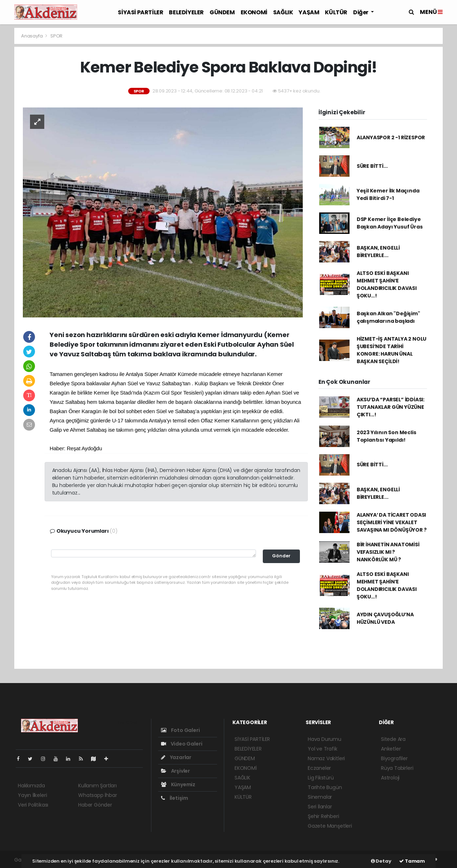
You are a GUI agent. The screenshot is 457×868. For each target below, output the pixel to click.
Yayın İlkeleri (32, 795)
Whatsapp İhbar (97, 795)
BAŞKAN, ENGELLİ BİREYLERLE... (378, 252)
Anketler (391, 749)
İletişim (175, 798)
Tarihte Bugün (325, 787)
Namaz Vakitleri (326, 758)
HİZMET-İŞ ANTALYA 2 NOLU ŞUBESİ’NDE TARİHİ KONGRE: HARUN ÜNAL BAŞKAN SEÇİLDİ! (391, 350)
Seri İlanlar (320, 807)
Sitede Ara (393, 739)
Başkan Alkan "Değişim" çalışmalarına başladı (388, 317)
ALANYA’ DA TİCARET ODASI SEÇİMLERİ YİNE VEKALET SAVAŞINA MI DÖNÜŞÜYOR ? (392, 522)
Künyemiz (178, 784)
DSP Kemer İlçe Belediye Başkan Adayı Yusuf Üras (390, 223)
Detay (381, 861)
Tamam (412, 861)
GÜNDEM (222, 12)
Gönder (281, 556)
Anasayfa (32, 36)
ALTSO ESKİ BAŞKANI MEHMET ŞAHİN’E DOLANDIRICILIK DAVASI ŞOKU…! (387, 284)
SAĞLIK (283, 12)
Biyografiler (394, 758)
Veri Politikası (33, 805)
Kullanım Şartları (97, 786)
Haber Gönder (95, 805)
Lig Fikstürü (321, 778)
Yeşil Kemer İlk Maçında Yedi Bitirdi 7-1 (388, 194)
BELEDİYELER (186, 12)
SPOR (56, 36)
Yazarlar (176, 757)
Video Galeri (182, 744)
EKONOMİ (254, 12)
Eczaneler (319, 768)
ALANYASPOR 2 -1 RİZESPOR (391, 137)
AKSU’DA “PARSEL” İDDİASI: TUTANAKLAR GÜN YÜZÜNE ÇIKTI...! (391, 407)
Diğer (361, 12)
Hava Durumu (325, 739)
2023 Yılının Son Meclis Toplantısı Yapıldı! (386, 436)
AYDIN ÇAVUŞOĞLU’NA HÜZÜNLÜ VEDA (385, 618)
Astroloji (390, 778)
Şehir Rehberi (323, 816)
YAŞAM (309, 12)
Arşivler (175, 771)
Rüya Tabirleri (397, 768)
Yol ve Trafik (323, 749)
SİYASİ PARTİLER (140, 12)
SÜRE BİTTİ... (372, 166)
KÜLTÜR (336, 12)
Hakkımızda (31, 786)
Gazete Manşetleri (330, 826)
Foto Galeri (180, 730)
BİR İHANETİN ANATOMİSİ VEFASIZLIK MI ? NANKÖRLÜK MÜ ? (388, 552)
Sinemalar (320, 797)
